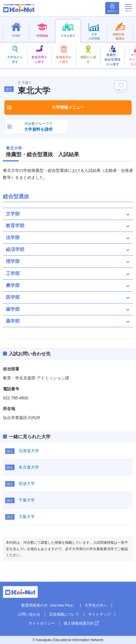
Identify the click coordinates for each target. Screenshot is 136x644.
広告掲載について (64, 614)
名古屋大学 (29, 467)
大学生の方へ (96, 605)
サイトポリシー (42, 623)
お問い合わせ (29, 614)
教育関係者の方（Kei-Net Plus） (49, 605)
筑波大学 (27, 483)
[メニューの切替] (128, 8)
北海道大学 (29, 451)
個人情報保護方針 (79, 623)
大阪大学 (27, 516)
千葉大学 (27, 500)
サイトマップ (99, 614)
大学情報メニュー (68, 107)
